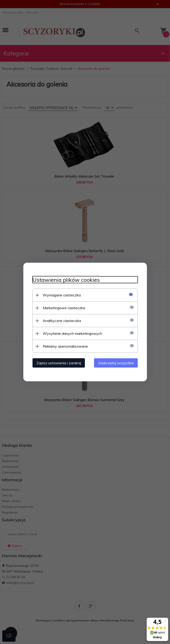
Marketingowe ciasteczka (64, 308)
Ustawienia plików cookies (66, 280)
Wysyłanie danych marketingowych (73, 333)
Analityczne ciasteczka (62, 321)
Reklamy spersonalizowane (65, 346)
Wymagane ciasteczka (62, 295)
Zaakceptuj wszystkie (116, 363)
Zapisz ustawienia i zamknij (59, 363)
